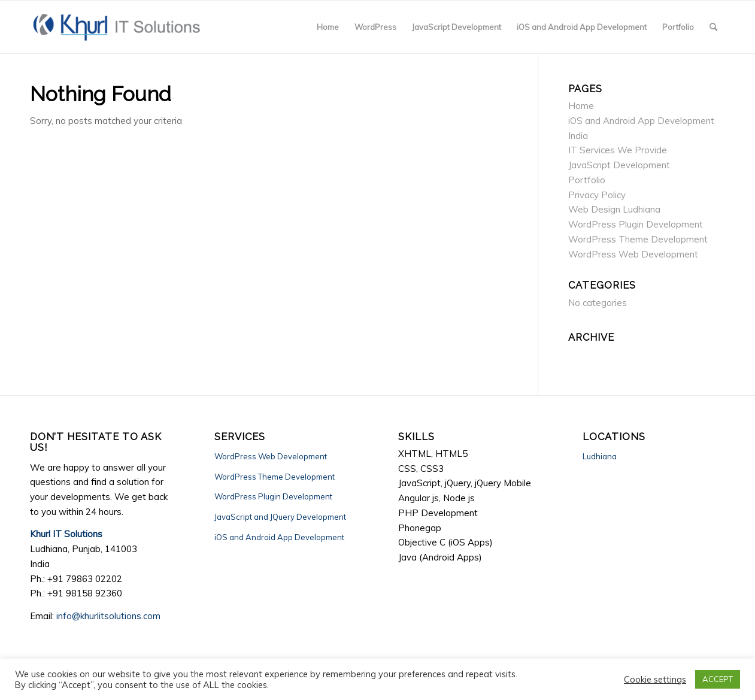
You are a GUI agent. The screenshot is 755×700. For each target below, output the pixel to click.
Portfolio (587, 180)
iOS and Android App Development (279, 537)
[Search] (713, 27)
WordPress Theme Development (638, 239)
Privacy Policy (597, 195)
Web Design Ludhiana (614, 209)
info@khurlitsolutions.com (108, 616)
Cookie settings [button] (655, 680)
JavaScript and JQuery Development (280, 517)
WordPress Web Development (633, 254)
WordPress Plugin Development (636, 224)
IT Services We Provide (618, 150)
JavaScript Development (619, 165)
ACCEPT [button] (718, 679)
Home (581, 106)
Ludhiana (600, 456)
